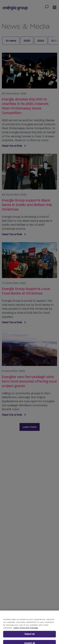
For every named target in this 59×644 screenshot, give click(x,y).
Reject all (29, 636)
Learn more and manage (26, 630)
